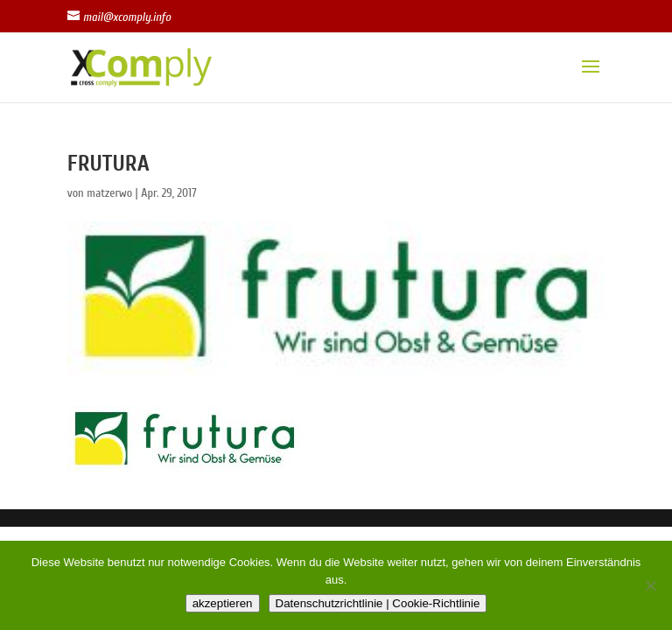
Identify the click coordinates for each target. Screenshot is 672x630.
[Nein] (650, 585)
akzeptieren (223, 603)
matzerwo (109, 193)
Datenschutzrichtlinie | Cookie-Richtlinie (378, 603)
